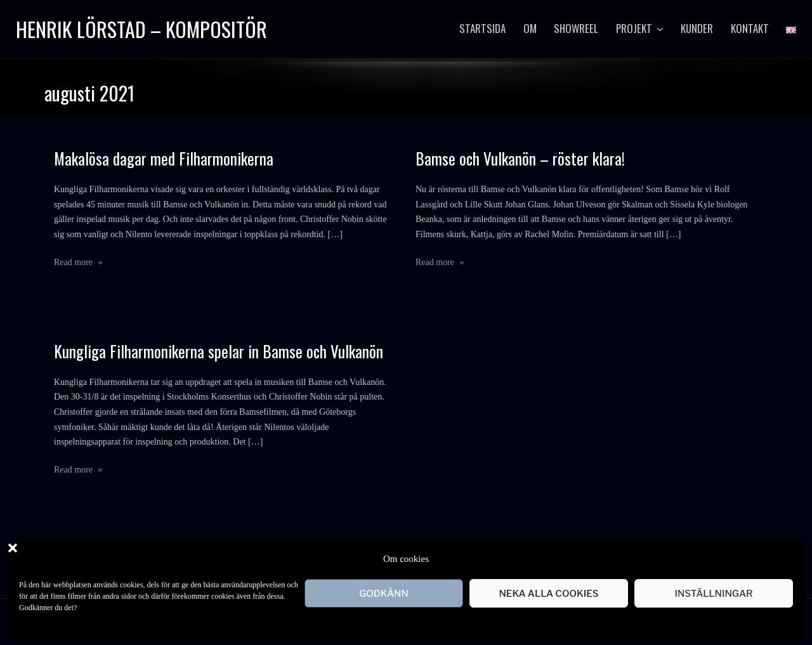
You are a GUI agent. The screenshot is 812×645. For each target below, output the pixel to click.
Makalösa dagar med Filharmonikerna (164, 158)
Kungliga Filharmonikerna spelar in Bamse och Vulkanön (219, 351)
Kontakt (750, 28)
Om (530, 28)
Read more (78, 262)
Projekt (634, 28)
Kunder (697, 28)
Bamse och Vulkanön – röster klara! (520, 158)
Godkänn (384, 594)
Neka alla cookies (548, 594)
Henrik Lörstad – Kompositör (141, 29)
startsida (482, 28)
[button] (787, 559)
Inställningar (713, 594)
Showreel (576, 28)
